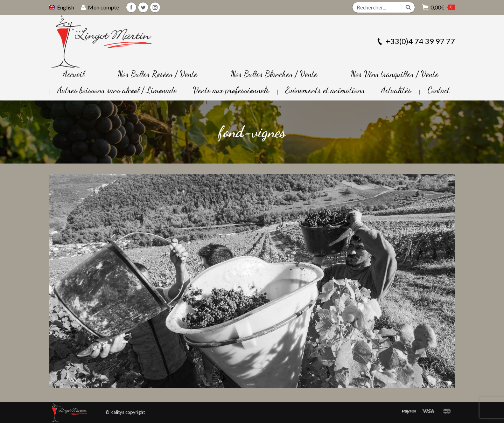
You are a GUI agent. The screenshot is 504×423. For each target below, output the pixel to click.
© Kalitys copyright (125, 412)
